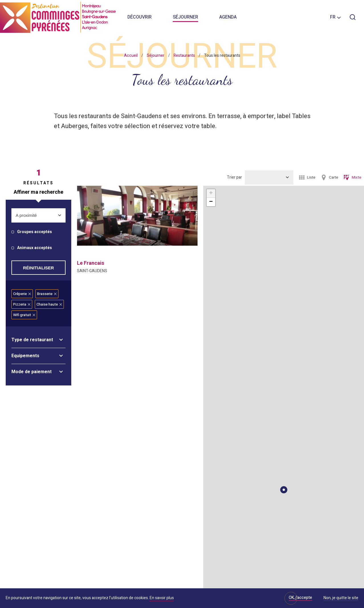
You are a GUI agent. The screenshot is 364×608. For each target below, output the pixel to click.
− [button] (211, 202)
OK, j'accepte (300, 598)
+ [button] (211, 193)
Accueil (131, 55)
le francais (91, 263)
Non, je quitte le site (341, 598)
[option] (137, 216)
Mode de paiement (31, 372)
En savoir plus (162, 598)
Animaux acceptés (34, 248)
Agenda (228, 17)
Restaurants (184, 55)
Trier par (234, 177)
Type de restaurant (32, 340)
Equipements (25, 356)
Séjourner (185, 17)
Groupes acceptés (34, 232)
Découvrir (140, 17)
